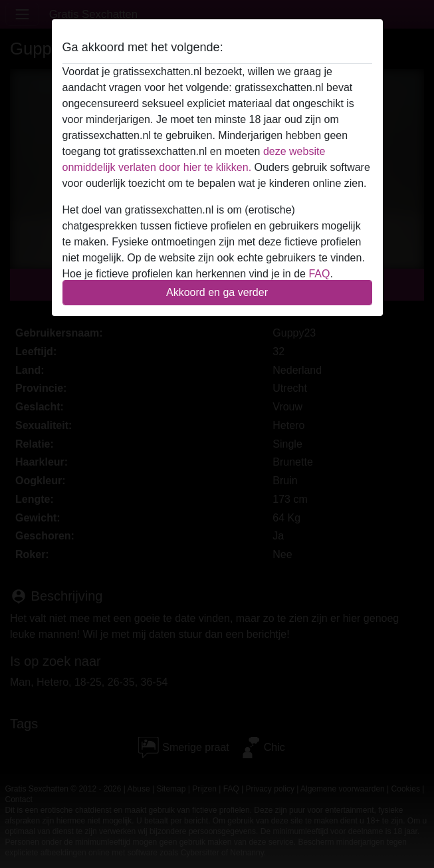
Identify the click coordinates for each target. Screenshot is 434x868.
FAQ (319, 274)
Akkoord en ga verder (217, 292)
